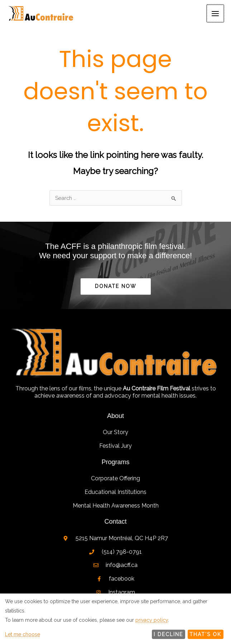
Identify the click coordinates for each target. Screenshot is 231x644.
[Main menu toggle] (216, 14)
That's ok (205, 634)
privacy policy (152, 620)
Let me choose (23, 634)
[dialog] (115, 619)
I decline (168, 634)
